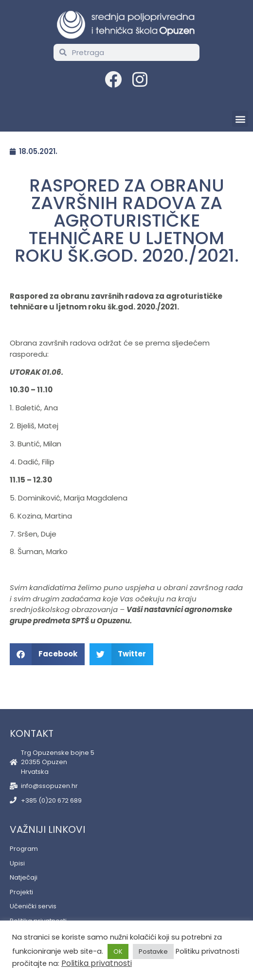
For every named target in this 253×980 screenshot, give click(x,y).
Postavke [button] (153, 951)
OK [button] (118, 951)
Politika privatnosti (97, 963)
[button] (240, 119)
